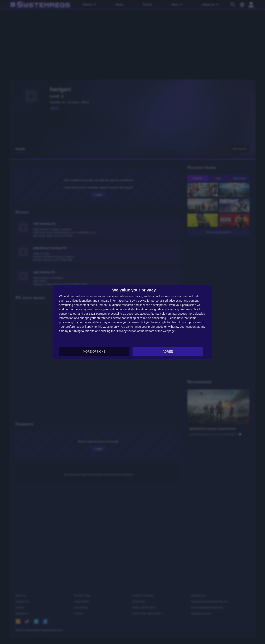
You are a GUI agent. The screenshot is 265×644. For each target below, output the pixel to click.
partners (80, 296)
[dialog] (132, 322)
